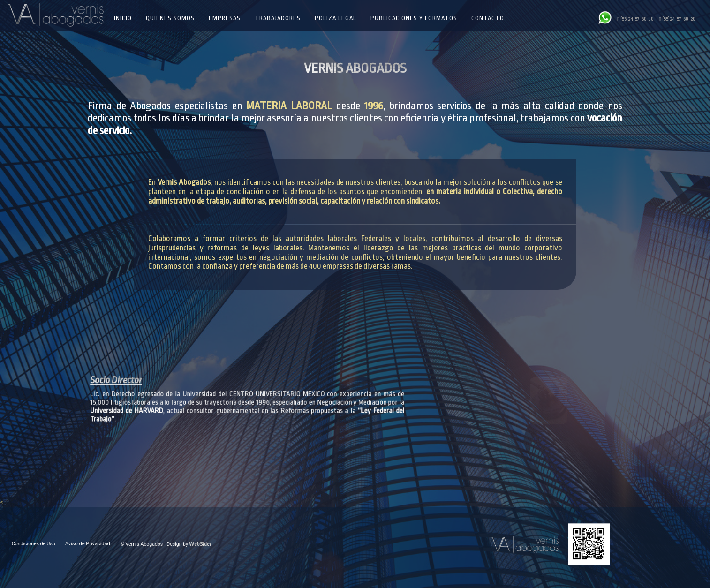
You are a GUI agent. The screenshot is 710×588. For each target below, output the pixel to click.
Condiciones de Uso (34, 544)
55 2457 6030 (222, 551)
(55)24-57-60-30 (635, 19)
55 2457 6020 (222, 559)
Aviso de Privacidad (88, 544)
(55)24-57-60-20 (677, 19)
